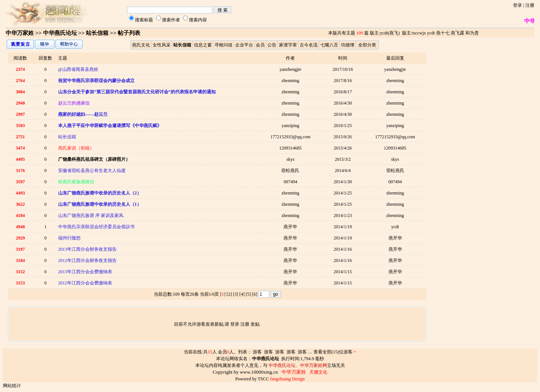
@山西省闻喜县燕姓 (78, 69)
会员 (260, 45)
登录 (517, 5)
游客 (257, 352)
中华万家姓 (20, 33)
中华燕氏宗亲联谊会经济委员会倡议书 (96, 227)
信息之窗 (203, 45)
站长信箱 (67, 137)
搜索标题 (144, 20)
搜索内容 (198, 20)
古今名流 (309, 45)
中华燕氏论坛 (60, 33)
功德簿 (348, 45)
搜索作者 (171, 20)
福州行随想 (69, 238)
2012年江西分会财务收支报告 (87, 260)
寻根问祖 (223, 45)
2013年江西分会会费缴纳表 (85, 272)
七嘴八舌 (329, 45)
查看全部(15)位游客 (335, 352)
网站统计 (12, 386)
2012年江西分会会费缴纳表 (85, 283)
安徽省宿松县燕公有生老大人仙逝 (92, 171)
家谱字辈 (288, 45)
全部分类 (367, 45)
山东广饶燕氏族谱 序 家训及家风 (91, 215)
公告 (272, 45)
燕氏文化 (141, 45)
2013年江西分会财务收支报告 (87, 249)
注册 (530, 5)
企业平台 (244, 45)
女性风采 (162, 45)
